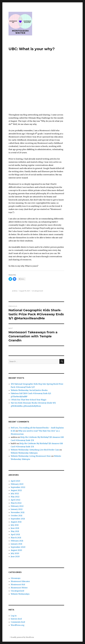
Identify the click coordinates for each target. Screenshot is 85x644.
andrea (15, 291)
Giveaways (16, 578)
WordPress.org (18, 625)
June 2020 (15, 556)
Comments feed (18, 622)
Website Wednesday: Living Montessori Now (31, 456)
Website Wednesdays (20, 594)
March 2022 (16, 503)
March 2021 (16, 538)
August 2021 (16, 522)
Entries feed (16, 619)
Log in (14, 616)
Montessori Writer (19, 588)
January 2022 (17, 509)
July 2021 (15, 525)
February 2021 (17, 541)
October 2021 (17, 516)
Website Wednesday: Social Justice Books (29, 390)
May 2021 (15, 531)
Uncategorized (37, 291)
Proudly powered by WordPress (22, 637)
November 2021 (18, 512)
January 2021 (16, 544)
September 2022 (18, 487)
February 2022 (17, 506)
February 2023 (17, 484)
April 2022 (15, 500)
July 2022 (15, 493)
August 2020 (16, 550)
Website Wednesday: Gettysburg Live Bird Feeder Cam (35, 450)
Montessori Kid (18, 584)
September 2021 (18, 519)
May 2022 (15, 497)
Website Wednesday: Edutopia (24, 453)
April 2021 (15, 534)
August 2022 (16, 490)
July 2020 (15, 553)
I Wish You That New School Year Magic (29, 400)
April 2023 (15, 481)
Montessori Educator (20, 581)
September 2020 (18, 547)
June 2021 (15, 528)
